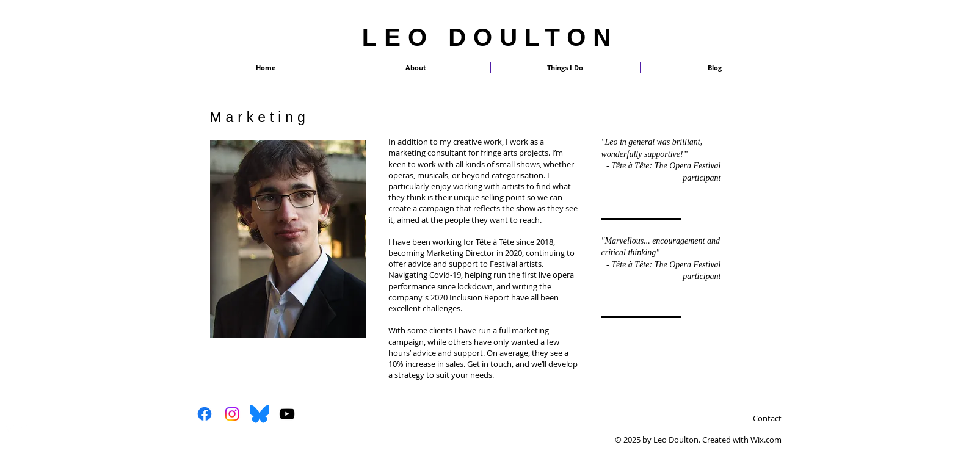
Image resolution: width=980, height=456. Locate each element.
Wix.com (766, 440)
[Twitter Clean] (10, 429)
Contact (767, 418)
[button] (565, 68)
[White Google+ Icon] (26, 429)
